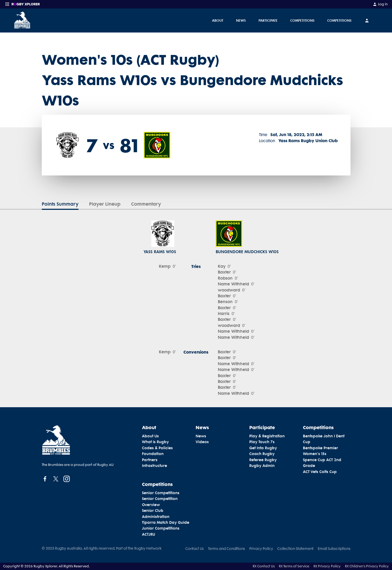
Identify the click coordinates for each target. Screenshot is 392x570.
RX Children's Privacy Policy (367, 566)
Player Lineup (105, 204)
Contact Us (195, 549)
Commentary (146, 204)
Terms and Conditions (227, 549)
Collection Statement (295, 549)
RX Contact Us (264, 566)
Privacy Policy (261, 549)
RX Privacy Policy (327, 566)
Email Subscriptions (334, 549)
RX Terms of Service (294, 566)
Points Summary (60, 204)
